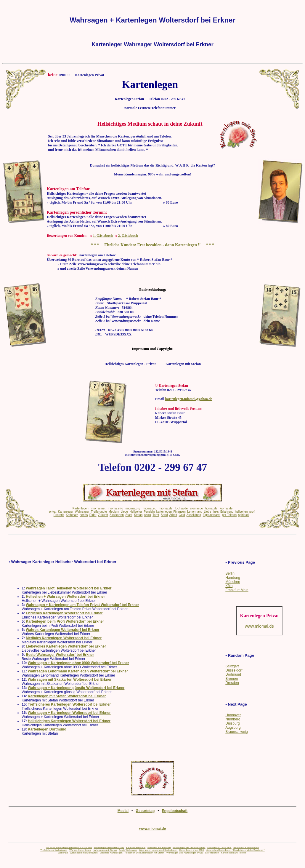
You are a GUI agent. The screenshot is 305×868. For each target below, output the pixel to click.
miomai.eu (150, 508)
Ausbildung (194, 515)
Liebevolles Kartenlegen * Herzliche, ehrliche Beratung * (235, 850)
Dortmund (233, 674)
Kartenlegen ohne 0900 (191, 850)
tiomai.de (211, 508)
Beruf (164, 515)
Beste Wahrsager (128, 850)
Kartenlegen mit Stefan (105, 850)
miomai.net (98, 508)
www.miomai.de (152, 829)
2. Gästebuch (128, 236)
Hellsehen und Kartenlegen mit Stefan (144, 853)
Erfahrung (227, 512)
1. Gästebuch (103, 236)
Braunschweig (236, 732)
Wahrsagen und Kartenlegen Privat (185, 853)
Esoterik (59, 515)
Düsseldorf (234, 670)
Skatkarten (117, 515)
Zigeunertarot (212, 515)
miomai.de (166, 508)
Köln (229, 586)
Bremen (232, 679)
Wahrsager (82, 512)
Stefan (138, 515)
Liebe (124, 512)
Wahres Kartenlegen (80, 850)
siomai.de (196, 508)
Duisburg (232, 723)
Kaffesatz (72, 515)
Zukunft (103, 515)
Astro (147, 515)
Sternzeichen (212, 853)
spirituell (244, 515)
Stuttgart (232, 666)
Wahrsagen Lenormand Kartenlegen (159, 850)
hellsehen (241, 512)
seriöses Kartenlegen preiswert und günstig (69, 847)
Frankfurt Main (237, 590)
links (216, 512)
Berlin (230, 573)
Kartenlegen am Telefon (233, 853)
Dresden (232, 683)
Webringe (63, 853)
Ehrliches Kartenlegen (159, 847)
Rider (93, 515)
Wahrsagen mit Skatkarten (84, 853)
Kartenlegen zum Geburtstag (109, 847)
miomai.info (115, 508)
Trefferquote (99, 512)
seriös (84, 515)
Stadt (129, 515)
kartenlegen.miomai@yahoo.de (189, 399)
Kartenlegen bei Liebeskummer (189, 847)
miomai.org (133, 508)
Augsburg (233, 728)
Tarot (156, 515)
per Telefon (229, 515)
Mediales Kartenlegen (111, 853)
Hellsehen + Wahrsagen (246, 847)
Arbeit (173, 515)
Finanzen (180, 512)
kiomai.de (226, 508)
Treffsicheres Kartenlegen (54, 850)
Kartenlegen (81, 508)
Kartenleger (66, 512)
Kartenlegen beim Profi (219, 847)
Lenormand (195, 512)
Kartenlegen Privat (136, 847)
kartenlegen (164, 512)
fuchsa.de (181, 508)
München (233, 582)
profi (252, 512)
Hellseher (136, 512)
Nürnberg (233, 719)
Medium (114, 512)
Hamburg (233, 578)
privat (53, 512)
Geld (182, 515)
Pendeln (149, 512)
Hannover (233, 715)
